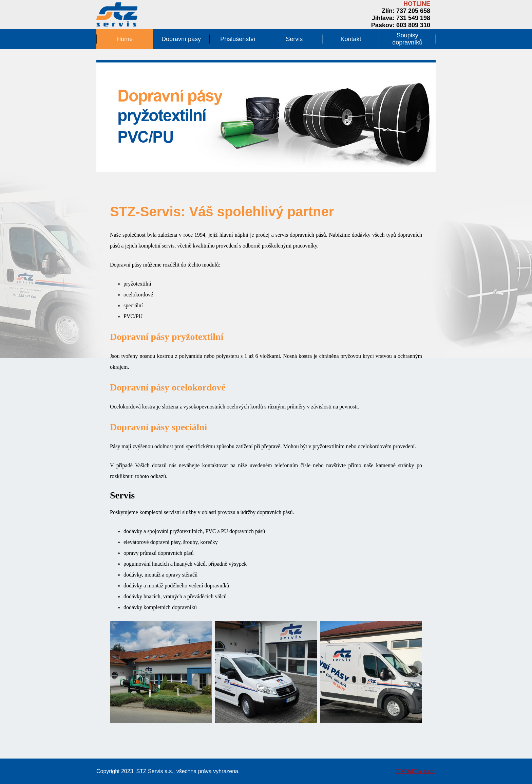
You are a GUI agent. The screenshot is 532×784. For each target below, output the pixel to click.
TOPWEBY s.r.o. (415, 771)
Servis (294, 39)
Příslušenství (238, 39)
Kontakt (351, 39)
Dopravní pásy (181, 39)
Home (125, 39)
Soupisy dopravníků (407, 39)
